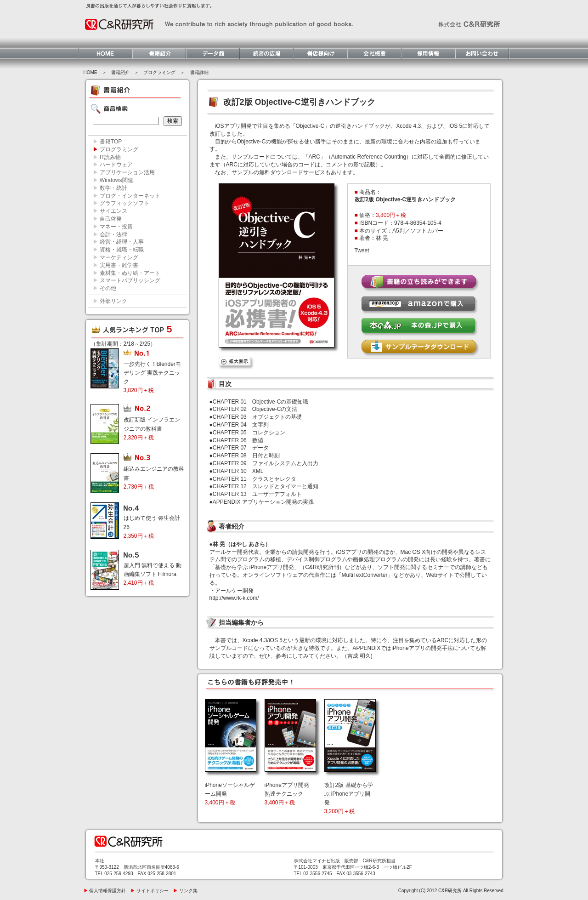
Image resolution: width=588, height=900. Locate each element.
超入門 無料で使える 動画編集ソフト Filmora (153, 574)
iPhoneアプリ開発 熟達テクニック (287, 794)
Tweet (362, 251)
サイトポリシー (150, 891)
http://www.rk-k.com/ (234, 598)
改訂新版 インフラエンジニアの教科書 (152, 428)
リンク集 (185, 891)
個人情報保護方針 (105, 891)
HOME (90, 72)
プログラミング (159, 72)
